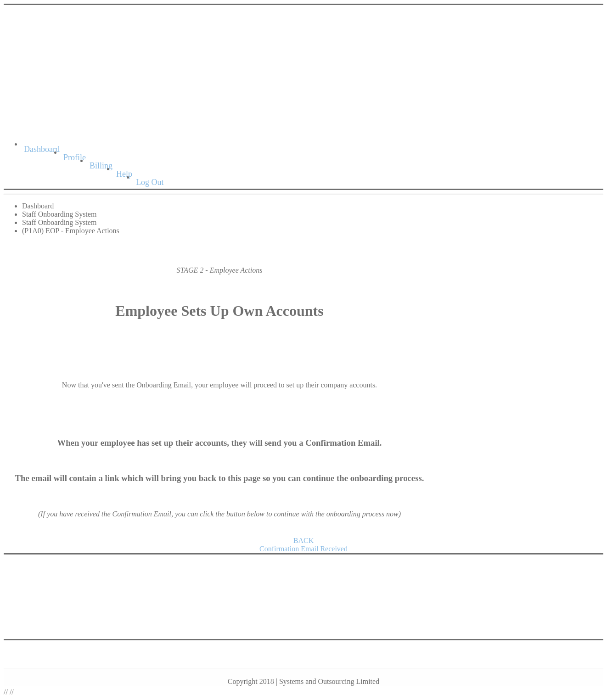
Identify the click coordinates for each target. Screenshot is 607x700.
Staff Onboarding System (59, 214)
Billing (101, 166)
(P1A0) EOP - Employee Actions (71, 231)
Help (124, 174)
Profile (75, 157)
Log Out (150, 182)
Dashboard (42, 149)
